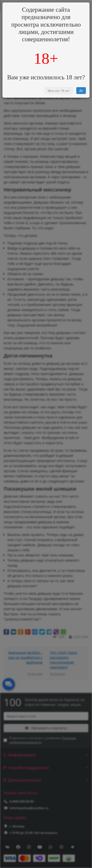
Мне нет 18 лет (59, 91)
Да (81, 90)
